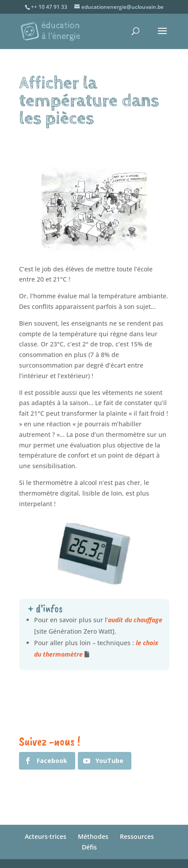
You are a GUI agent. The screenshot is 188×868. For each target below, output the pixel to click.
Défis (89, 847)
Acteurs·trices (46, 836)
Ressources (137, 836)
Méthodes (93, 836)
